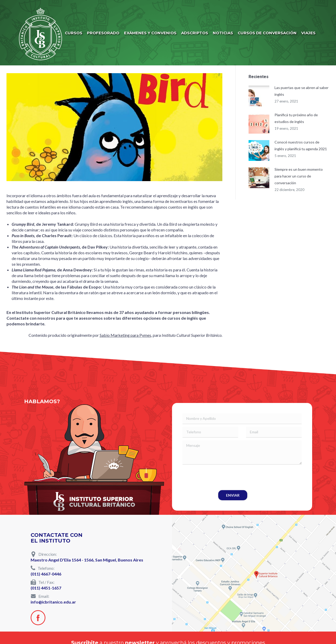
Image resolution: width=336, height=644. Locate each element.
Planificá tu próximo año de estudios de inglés (296, 118)
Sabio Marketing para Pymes (125, 335)
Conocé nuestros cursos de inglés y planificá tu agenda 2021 (301, 145)
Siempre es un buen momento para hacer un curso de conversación (299, 176)
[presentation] (222, 477)
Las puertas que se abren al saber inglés (301, 91)
